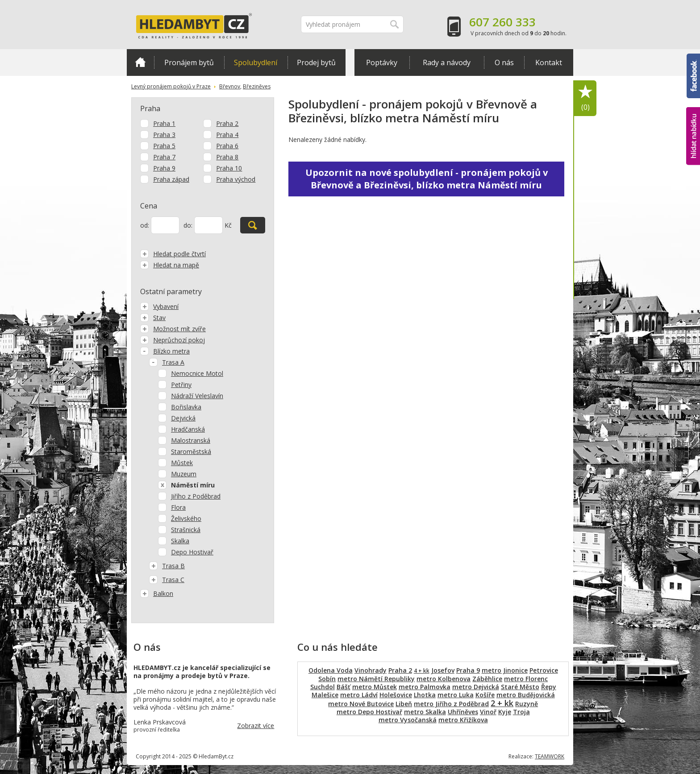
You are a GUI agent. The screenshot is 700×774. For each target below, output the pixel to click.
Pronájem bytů (189, 62)
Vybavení (159, 306)
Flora (178, 507)
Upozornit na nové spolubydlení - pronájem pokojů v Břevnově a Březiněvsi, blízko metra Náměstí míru (427, 179)
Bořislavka (186, 407)
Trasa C (167, 580)
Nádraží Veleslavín (197, 396)
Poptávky (382, 62)
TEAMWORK (550, 756)
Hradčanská (188, 429)
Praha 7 (164, 157)
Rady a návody (447, 62)
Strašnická (186, 530)
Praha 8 (227, 157)
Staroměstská (191, 451)
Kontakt (549, 62)
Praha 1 (164, 123)
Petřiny (181, 385)
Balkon (157, 593)
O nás (504, 62)
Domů (140, 62)
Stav (153, 318)
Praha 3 (164, 135)
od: (145, 225)
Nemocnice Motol (197, 373)
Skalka (180, 541)
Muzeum (184, 474)
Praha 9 (164, 168)
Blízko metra (165, 351)
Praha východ (236, 179)
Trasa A (167, 362)
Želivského (186, 518)
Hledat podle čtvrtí (173, 254)
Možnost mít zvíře (173, 329)
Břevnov (230, 86)
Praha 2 (227, 123)
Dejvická (183, 418)
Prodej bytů (316, 62)
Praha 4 (227, 135)
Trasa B (167, 566)
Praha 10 (229, 168)
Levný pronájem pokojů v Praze (171, 86)
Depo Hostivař (192, 552)
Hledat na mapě (170, 265)
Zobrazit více (256, 726)
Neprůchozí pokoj (173, 340)
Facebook (693, 76)
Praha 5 (164, 146)
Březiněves (257, 86)
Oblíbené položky (585, 98)
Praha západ (171, 179)
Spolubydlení (256, 62)
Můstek (182, 463)
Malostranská (191, 440)
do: (188, 225)
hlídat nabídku (693, 136)
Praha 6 (227, 146)
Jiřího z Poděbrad (196, 496)
